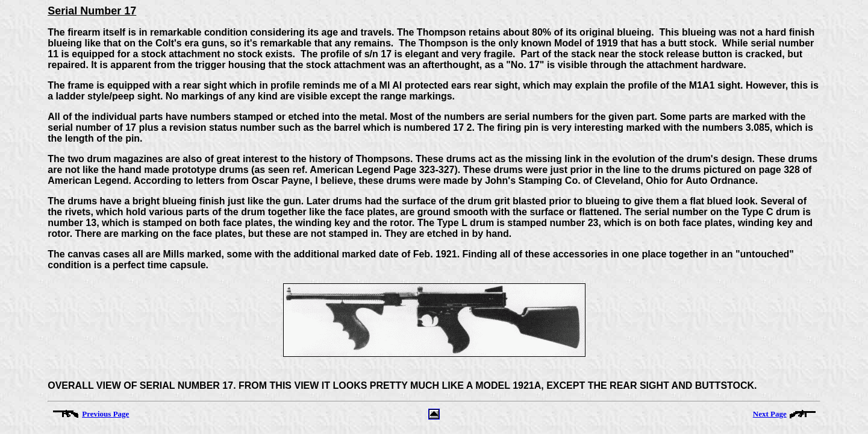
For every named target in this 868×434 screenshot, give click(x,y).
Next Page (770, 414)
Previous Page (105, 414)
